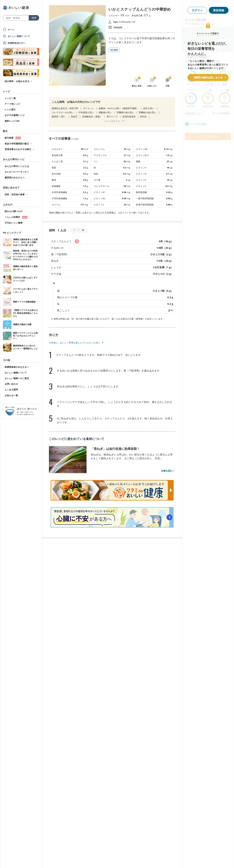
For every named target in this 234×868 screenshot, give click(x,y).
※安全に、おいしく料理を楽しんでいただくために (74, 343)
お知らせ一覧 (11, 395)
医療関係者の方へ (17, 43)
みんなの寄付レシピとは (17, 166)
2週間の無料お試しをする (208, 77)
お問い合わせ (11, 384)
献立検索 (13, 138)
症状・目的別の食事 (15, 194)
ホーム (11, 29)
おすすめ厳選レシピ (15, 115)
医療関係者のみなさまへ (17, 367)
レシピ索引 (10, 109)
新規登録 (219, 10)
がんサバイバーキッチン (17, 172)
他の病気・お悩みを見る (17, 81)
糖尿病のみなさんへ (15, 177)
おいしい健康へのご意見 (17, 378)
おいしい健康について (19, 36)
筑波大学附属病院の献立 (17, 144)
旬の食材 (114, 50)
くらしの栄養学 (16, 217)
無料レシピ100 (12, 121)
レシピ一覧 (10, 98)
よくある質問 (11, 390)
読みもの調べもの (14, 211)
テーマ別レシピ (12, 104)
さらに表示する (112, 121)
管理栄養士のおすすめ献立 (18, 149)
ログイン (197, 10)
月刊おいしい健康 (14, 223)
